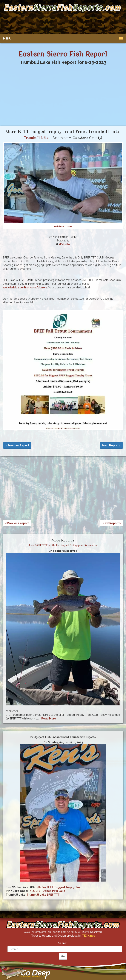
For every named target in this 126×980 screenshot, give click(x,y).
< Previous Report (17, 445)
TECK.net (89, 936)
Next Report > (111, 445)
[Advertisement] (63, 22)
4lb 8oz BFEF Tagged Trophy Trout (60, 887)
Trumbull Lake (36, 138)
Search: (63, 943)
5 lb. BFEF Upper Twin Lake (47, 891)
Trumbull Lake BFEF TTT (43, 895)
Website (64, 244)
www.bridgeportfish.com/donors (25, 287)
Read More (49, 719)
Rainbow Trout (63, 227)
